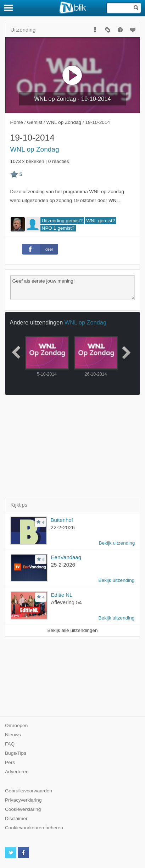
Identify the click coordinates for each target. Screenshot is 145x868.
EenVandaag (66, 557)
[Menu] (9, 8)
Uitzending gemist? (62, 221)
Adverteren (17, 772)
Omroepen (16, 725)
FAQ (10, 744)
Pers (10, 762)
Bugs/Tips (16, 753)
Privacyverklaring (23, 800)
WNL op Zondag (35, 149)
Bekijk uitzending (117, 543)
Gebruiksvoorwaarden (29, 791)
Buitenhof (62, 520)
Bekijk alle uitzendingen (72, 630)
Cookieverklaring (23, 809)
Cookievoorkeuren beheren (34, 828)
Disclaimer (16, 818)
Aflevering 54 (66, 602)
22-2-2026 (63, 527)
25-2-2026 (63, 565)
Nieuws (13, 735)
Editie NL (62, 595)
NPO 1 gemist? (58, 228)
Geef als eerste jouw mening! (73, 288)
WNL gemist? (101, 221)
